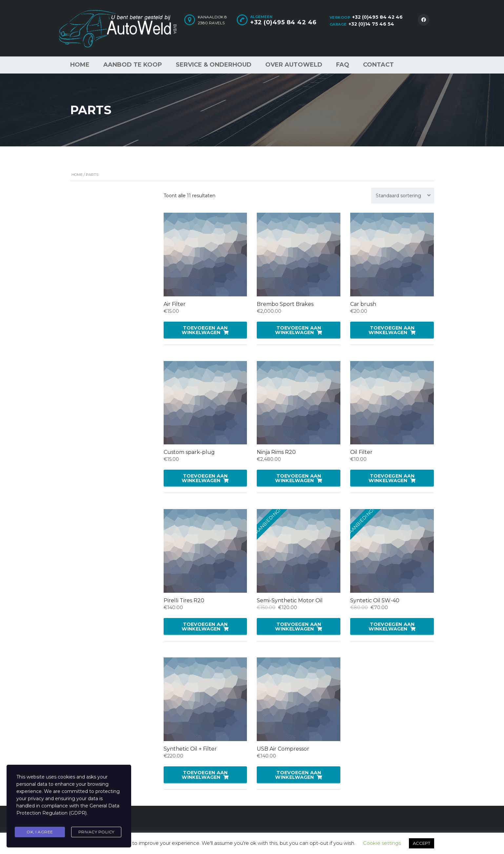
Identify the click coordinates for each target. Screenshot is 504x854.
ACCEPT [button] (422, 843)
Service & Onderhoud (214, 65)
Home (80, 65)
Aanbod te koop (133, 65)
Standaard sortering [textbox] (398, 196)
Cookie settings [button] (382, 843)
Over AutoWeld (294, 65)
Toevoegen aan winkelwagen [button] (205, 330)
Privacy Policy (96, 832)
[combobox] (403, 196)
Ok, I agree (40, 832)
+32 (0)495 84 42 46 (377, 17)
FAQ (343, 65)
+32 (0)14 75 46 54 (371, 24)
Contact (378, 65)
